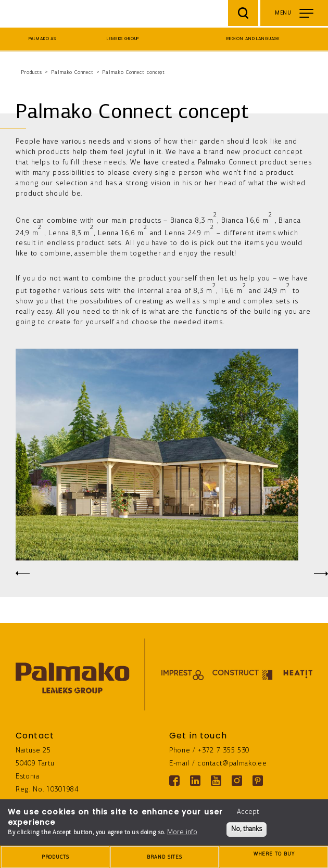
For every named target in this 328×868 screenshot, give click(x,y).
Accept (248, 812)
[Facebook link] (174, 781)
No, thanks (247, 829)
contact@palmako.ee (232, 764)
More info (182, 832)
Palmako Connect (72, 73)
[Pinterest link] (258, 781)
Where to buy (274, 858)
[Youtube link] (216, 781)
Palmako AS (43, 39)
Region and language (253, 39)
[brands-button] (165, 857)
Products (31, 73)
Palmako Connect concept (134, 73)
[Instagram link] (237, 781)
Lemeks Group (123, 39)
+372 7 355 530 (224, 751)
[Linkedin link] (195, 781)
